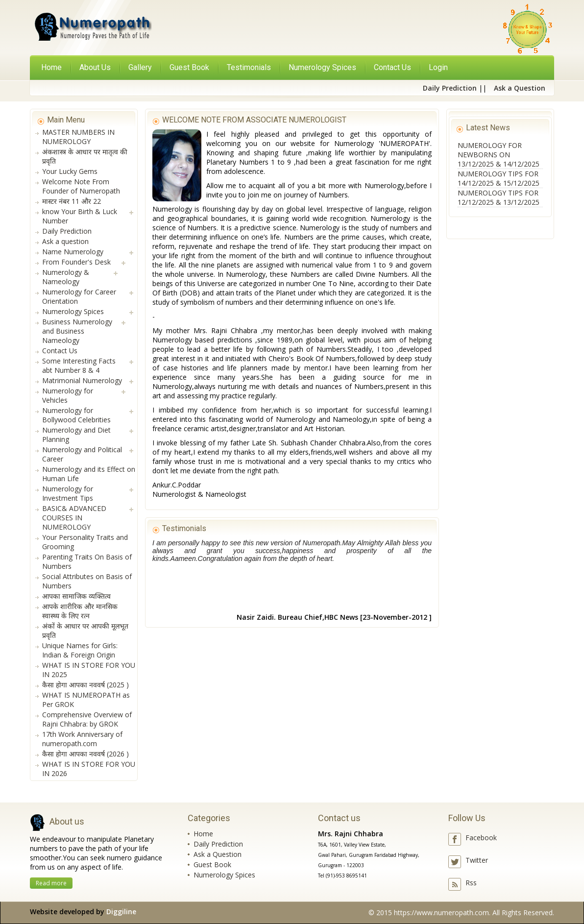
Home (51, 67)
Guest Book (212, 864)
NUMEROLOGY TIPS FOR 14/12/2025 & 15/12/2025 (499, 178)
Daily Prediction (218, 844)
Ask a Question (218, 854)
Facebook (481, 838)
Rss (471, 883)
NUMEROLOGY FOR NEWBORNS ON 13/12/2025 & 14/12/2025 (499, 155)
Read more (51, 883)
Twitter (477, 860)
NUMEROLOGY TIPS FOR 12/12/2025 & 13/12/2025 (499, 197)
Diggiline (121, 912)
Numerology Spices (224, 875)
